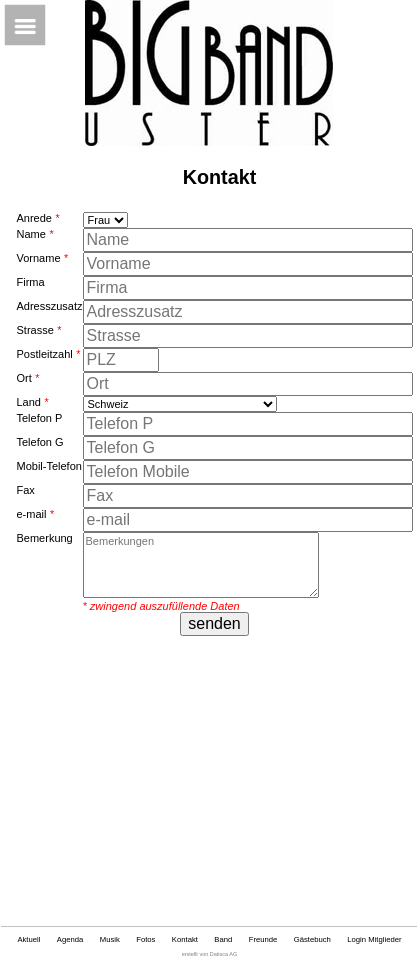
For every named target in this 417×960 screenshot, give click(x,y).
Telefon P (39, 418)
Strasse (38, 330)
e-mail (34, 514)
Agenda (70, 939)
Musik (110, 939)
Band (223, 939)
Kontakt (185, 939)
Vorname (41, 258)
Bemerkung (44, 538)
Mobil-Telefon (48, 466)
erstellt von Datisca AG (210, 954)
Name (34, 234)
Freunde (263, 939)
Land (32, 402)
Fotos (145, 939)
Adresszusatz (49, 306)
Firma (30, 282)
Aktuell (28, 939)
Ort (27, 378)
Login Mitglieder (374, 939)
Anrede (37, 218)
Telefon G (39, 442)
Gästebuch (312, 939)
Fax (25, 490)
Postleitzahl (48, 354)
